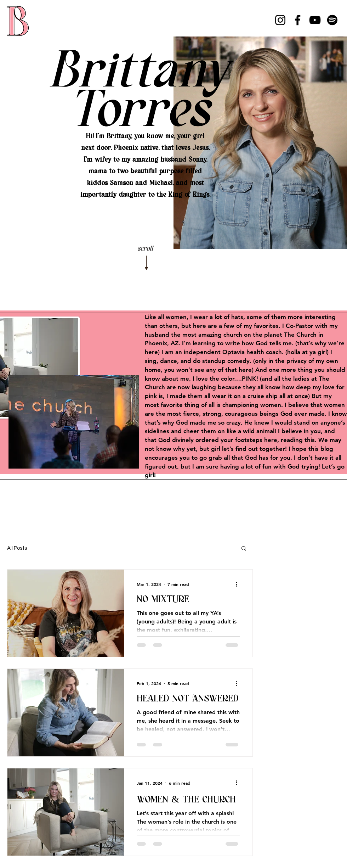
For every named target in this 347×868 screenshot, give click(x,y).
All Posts (17, 548)
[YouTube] (315, 20)
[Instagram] (280, 20)
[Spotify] (332, 20)
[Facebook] (298, 20)
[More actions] (239, 584)
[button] (244, 549)
